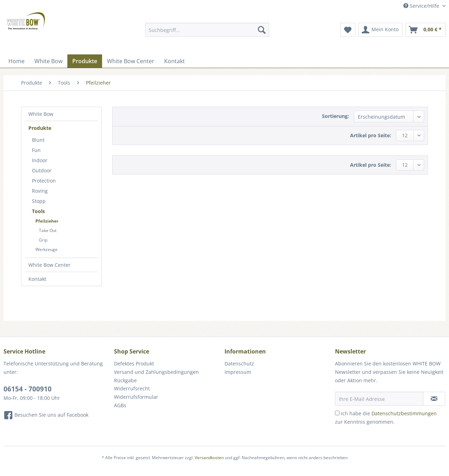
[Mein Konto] (380, 30)
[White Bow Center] (131, 61)
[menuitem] (207, 33)
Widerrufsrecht (132, 388)
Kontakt (37, 279)
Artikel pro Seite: (371, 135)
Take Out (48, 230)
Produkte (40, 128)
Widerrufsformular (136, 397)
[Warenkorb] (425, 30)
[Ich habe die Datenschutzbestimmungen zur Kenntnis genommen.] (337, 413)
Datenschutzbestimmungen (404, 413)
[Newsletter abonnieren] (434, 399)
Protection (44, 181)
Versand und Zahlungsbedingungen (156, 372)
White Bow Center (49, 265)
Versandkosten (209, 458)
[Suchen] (262, 30)
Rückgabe (125, 380)
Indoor (40, 160)
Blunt (38, 140)
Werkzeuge (46, 249)
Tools (38, 211)
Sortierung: (336, 116)
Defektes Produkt (134, 363)
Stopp (39, 201)
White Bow (41, 114)
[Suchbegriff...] (207, 30)
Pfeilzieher (47, 221)
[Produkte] (85, 61)
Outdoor (42, 170)
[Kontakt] (175, 61)
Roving (40, 191)
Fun (36, 150)
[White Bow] (48, 61)
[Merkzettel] (348, 30)
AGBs (120, 405)
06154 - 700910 (28, 389)
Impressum (238, 372)
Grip (43, 240)
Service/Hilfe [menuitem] (422, 6)
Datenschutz (239, 363)
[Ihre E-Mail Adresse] (379, 399)
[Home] (16, 61)
